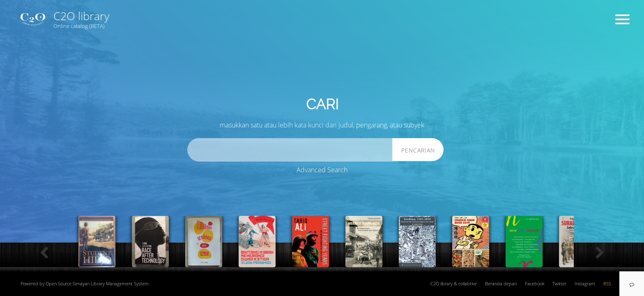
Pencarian (418, 150)
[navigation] (632, 284)
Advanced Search (322, 170)
